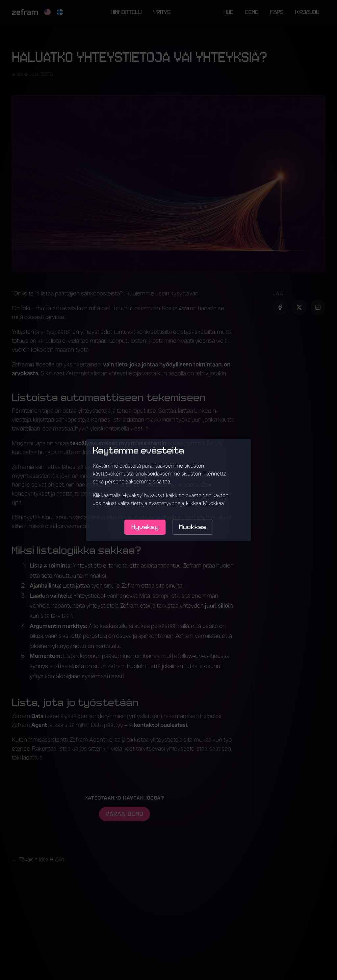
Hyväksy (145, 527)
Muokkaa (193, 527)
